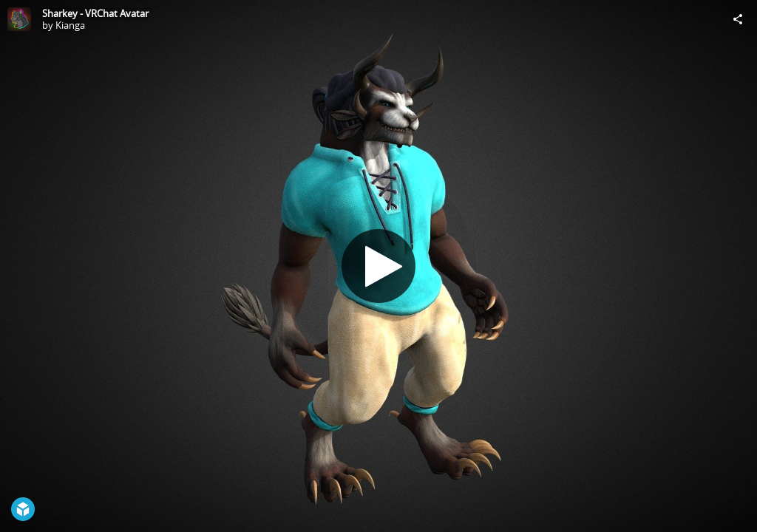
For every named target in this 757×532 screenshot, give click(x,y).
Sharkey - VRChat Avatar (95, 13)
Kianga (70, 25)
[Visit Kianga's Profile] (19, 19)
